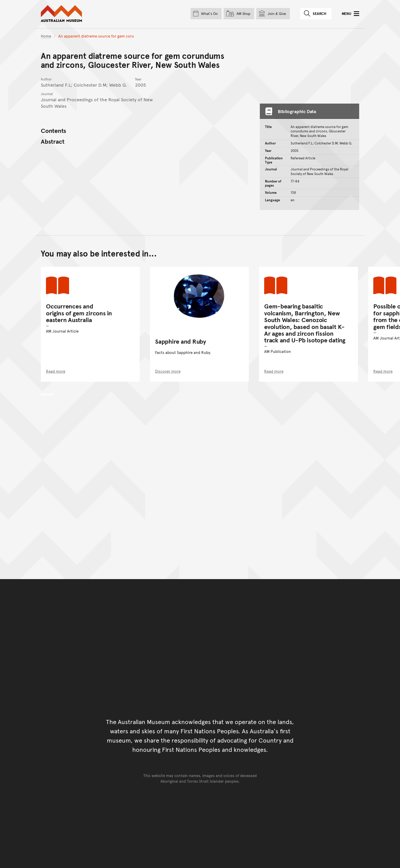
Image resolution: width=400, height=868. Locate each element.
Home (46, 36)
